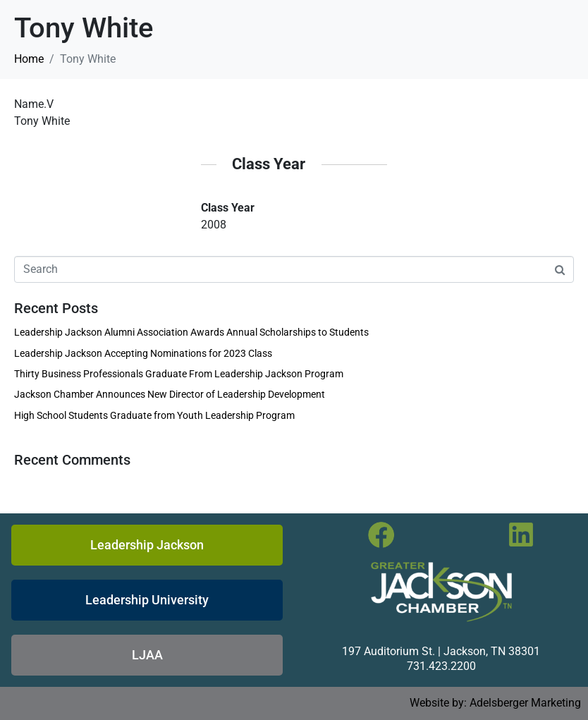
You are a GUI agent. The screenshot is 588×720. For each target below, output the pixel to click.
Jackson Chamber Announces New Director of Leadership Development (170, 394)
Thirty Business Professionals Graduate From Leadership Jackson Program (179, 374)
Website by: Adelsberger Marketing (495, 703)
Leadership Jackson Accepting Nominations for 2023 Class (143, 353)
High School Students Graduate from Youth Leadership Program (154, 415)
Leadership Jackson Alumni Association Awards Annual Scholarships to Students (191, 332)
